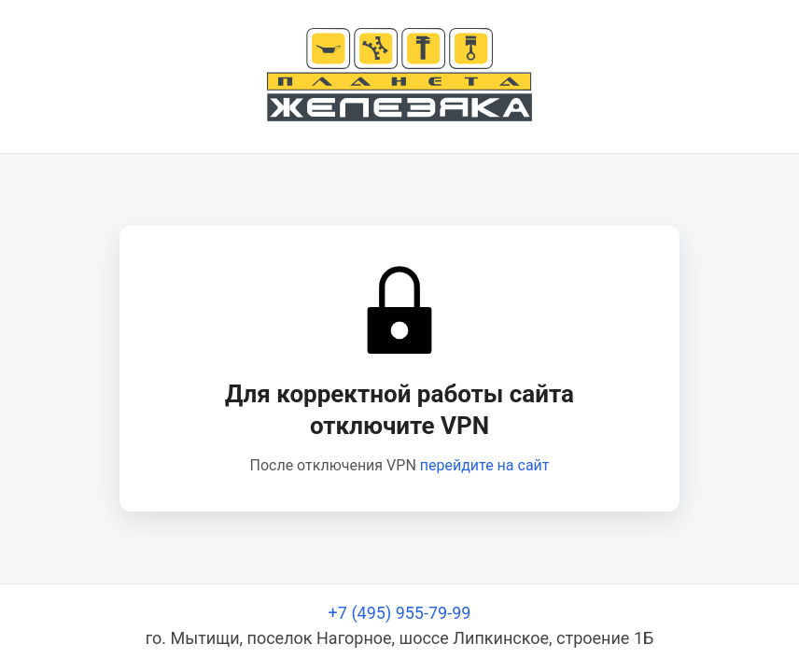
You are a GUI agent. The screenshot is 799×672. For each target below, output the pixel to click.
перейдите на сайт (485, 465)
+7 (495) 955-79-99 (400, 613)
